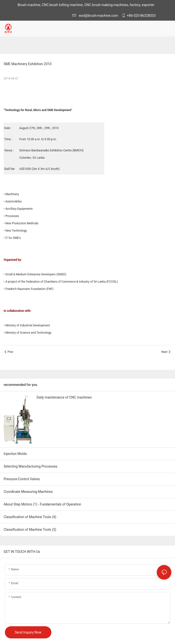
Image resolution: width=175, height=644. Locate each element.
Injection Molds (15, 454)
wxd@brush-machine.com (96, 16)
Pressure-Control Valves (22, 479)
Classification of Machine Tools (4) (30, 517)
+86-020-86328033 (139, 16)
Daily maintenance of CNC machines (64, 397)
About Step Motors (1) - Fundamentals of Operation (42, 504)
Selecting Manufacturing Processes (31, 466)
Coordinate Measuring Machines (28, 492)
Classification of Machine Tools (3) (30, 530)
